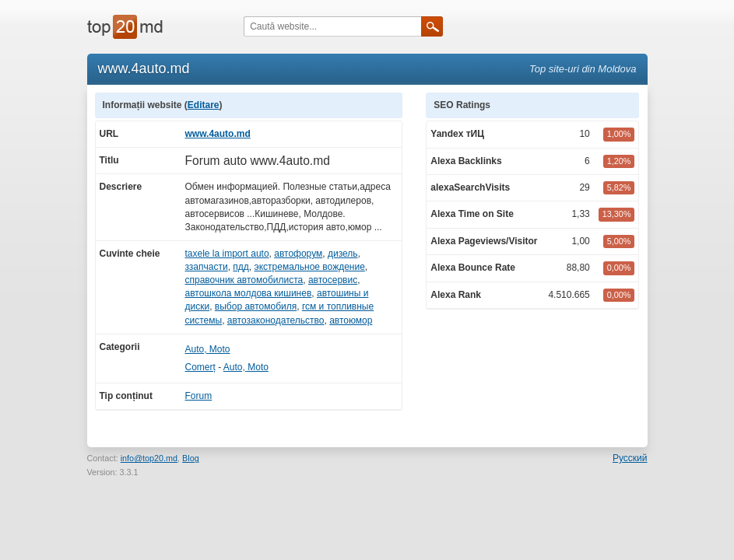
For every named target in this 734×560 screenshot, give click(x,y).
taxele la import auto (227, 254)
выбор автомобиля (256, 306)
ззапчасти (207, 267)
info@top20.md (149, 458)
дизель (343, 254)
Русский (630, 458)
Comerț (200, 367)
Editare (204, 105)
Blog (191, 458)
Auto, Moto (208, 349)
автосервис (333, 280)
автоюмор (351, 320)
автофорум (298, 254)
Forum (199, 396)
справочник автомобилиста (244, 280)
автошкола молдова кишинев (249, 293)
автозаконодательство (276, 320)
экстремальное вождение (310, 267)
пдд (241, 267)
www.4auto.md (218, 134)
